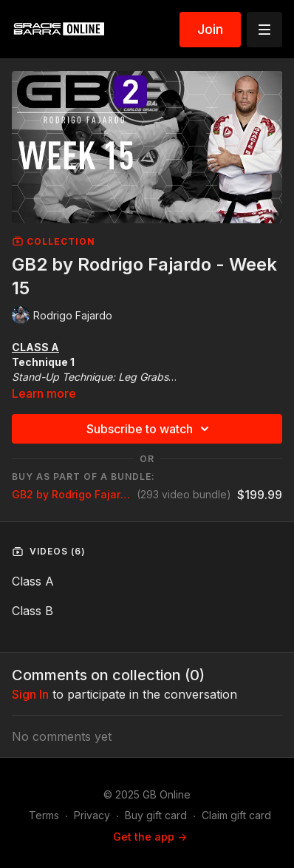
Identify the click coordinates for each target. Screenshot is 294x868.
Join (210, 29)
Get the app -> (150, 837)
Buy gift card (156, 815)
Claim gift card (236, 815)
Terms (44, 815)
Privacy (92, 815)
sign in (30, 694)
